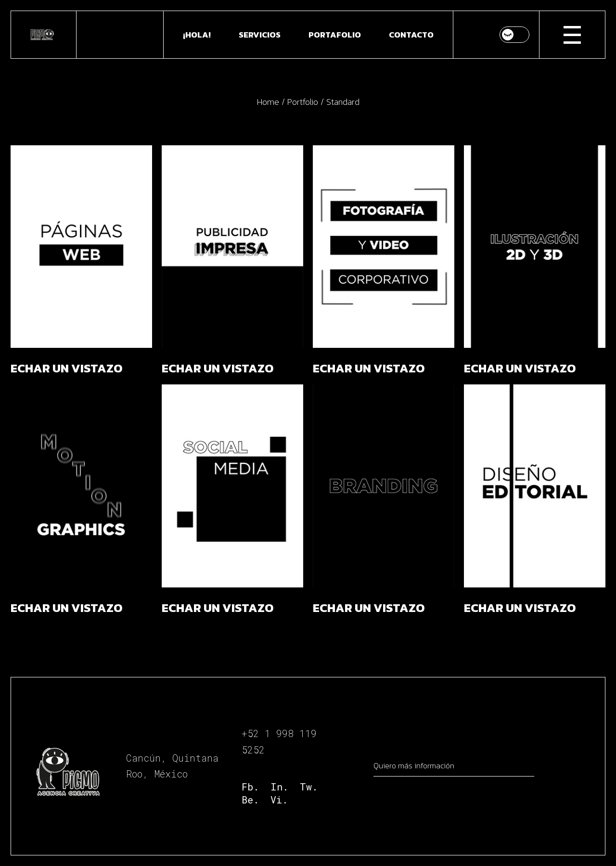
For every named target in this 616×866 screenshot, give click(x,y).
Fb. (250, 787)
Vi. (279, 800)
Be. (250, 800)
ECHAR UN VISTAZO (66, 368)
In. (279, 787)
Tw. (309, 787)
